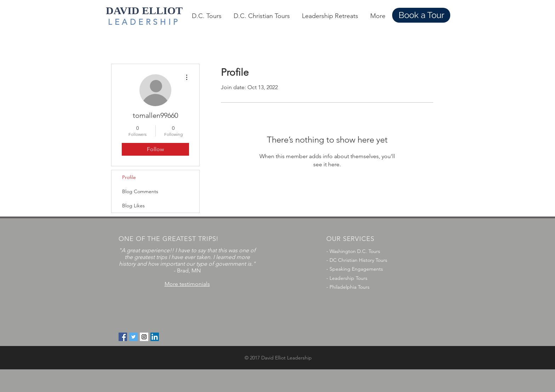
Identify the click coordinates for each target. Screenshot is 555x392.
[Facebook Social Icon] (123, 337)
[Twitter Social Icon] (133, 337)
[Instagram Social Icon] (144, 337)
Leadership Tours (348, 278)
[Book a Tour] (421, 15)
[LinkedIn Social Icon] (155, 337)
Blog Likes (133, 206)
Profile (129, 177)
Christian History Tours (363, 260)
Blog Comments (140, 191)
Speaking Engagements (356, 269)
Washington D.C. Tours (355, 251)
